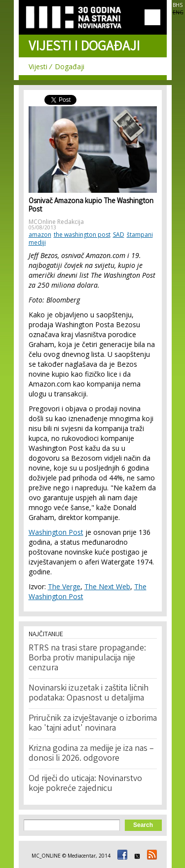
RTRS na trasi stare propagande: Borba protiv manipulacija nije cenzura (87, 658)
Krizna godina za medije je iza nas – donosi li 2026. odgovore (91, 754)
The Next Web (107, 586)
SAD (119, 235)
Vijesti (38, 66)
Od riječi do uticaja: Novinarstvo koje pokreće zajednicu (85, 784)
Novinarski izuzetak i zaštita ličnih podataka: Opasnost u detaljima (89, 694)
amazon (40, 235)
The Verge (64, 586)
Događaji (70, 66)
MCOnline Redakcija (56, 222)
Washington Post (56, 532)
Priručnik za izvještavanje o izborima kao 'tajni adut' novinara (93, 724)
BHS (178, 5)
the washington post (82, 235)
